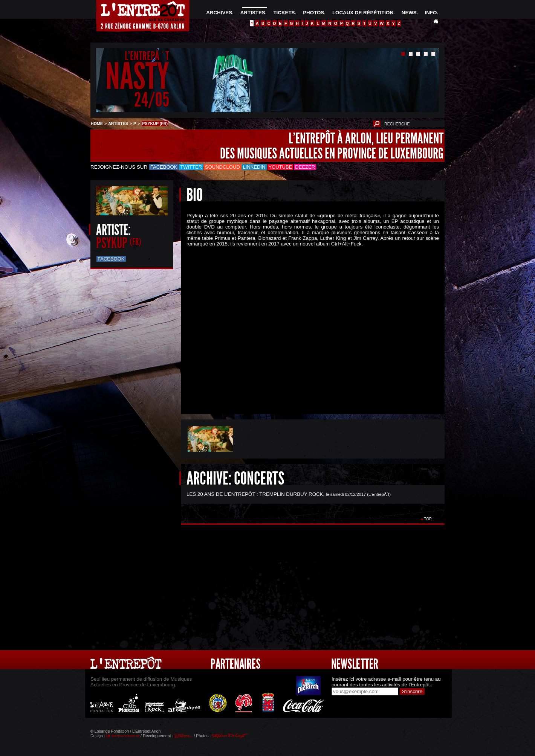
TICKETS (284, 13)
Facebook (164, 167)
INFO (431, 13)
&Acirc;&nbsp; (307, 324)
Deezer (305, 167)
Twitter (191, 167)
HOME (97, 123)
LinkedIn (254, 167)
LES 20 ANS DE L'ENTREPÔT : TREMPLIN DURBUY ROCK (255, 494)
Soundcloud (222, 167)
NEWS (409, 13)
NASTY (137, 77)
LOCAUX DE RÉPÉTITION (363, 13)
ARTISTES (253, 13)
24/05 (152, 100)
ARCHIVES (219, 13)
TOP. (428, 519)
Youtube (280, 167)
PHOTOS (313, 13)
